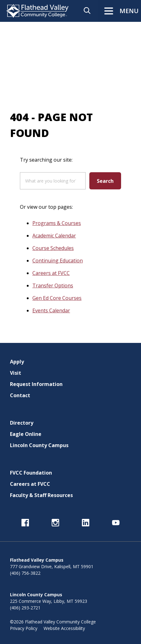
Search (105, 181)
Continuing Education (58, 261)
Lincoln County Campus (39, 445)
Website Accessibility (64, 628)
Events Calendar (51, 310)
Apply (17, 362)
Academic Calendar (54, 236)
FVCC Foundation (31, 473)
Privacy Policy (24, 628)
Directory (22, 423)
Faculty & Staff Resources (41, 495)
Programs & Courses (57, 223)
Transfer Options (53, 285)
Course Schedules (53, 248)
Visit (16, 373)
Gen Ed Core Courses (57, 298)
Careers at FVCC (51, 273)
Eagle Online (26, 434)
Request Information (36, 384)
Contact (20, 395)
